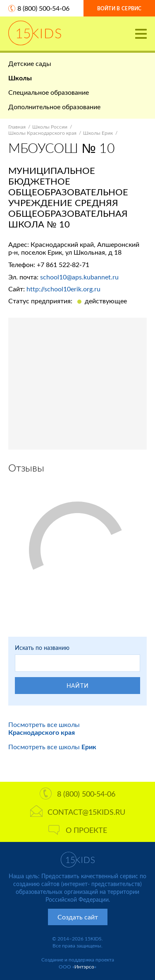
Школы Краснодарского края (42, 133)
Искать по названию (42, 648)
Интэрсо (84, 967)
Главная (17, 127)
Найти (78, 686)
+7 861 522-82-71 (63, 264)
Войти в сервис (119, 8)
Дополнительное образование (54, 107)
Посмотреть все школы (44, 728)
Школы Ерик (98, 133)
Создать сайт (78, 917)
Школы (20, 78)
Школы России (50, 127)
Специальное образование (49, 92)
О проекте (78, 830)
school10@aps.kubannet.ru (79, 277)
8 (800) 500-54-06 (43, 8)
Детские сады (30, 63)
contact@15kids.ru (78, 812)
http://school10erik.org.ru (63, 289)
